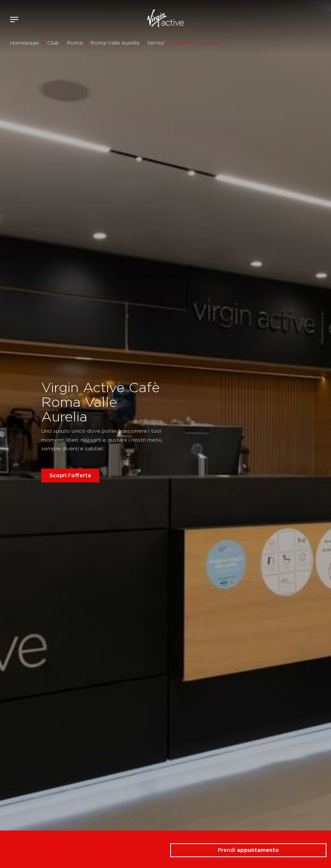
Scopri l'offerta (70, 475)
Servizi (156, 43)
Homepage (25, 43)
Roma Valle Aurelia (115, 43)
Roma (75, 43)
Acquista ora (312, 18)
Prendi (248, 850)
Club (53, 43)
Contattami (323, 18)
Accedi (300, 19)
